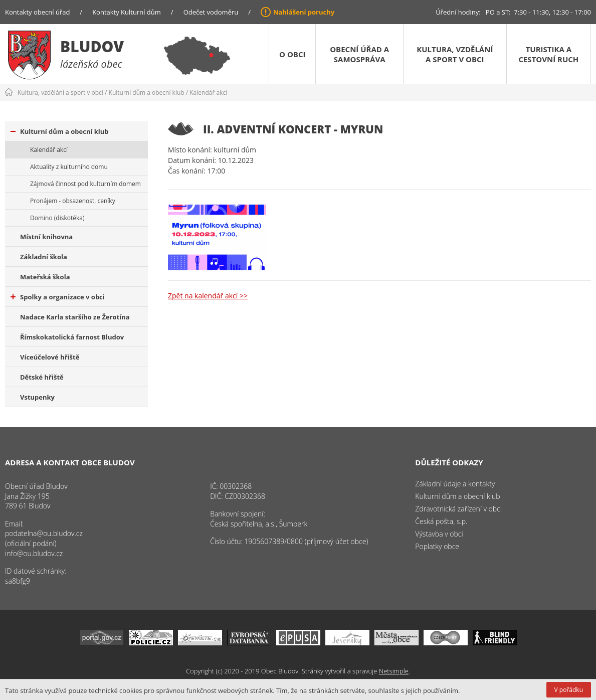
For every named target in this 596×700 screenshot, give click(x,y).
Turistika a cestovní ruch (548, 54)
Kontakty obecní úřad (37, 12)
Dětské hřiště (42, 377)
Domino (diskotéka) (57, 218)
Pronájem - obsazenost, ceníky (73, 201)
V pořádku (569, 690)
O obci (292, 54)
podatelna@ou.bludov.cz (44, 533)
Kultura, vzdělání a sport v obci (455, 54)
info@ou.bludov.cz (34, 553)
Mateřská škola (45, 277)
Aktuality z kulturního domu (69, 167)
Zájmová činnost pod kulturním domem (85, 184)
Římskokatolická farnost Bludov (72, 337)
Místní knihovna (46, 237)
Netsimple (394, 671)
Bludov (92, 46)
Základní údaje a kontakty (455, 484)
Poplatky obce (437, 546)
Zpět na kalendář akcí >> (208, 296)
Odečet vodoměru (211, 12)
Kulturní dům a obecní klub (147, 93)
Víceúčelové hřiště (50, 357)
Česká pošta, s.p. (441, 521)
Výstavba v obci (439, 534)
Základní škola (44, 257)
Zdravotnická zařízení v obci (458, 509)
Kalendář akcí (208, 93)
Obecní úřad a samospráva (359, 54)
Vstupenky (37, 397)
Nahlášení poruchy (304, 12)
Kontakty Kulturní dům (127, 12)
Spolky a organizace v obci (58, 297)
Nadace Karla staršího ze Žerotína (75, 317)
